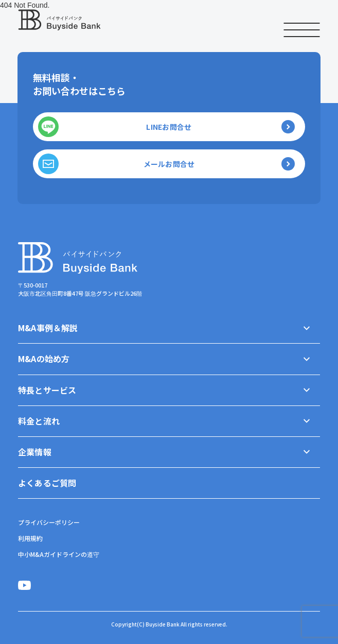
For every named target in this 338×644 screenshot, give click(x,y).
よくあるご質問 (47, 483)
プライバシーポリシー (49, 522)
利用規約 (30, 538)
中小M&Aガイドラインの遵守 (59, 554)
